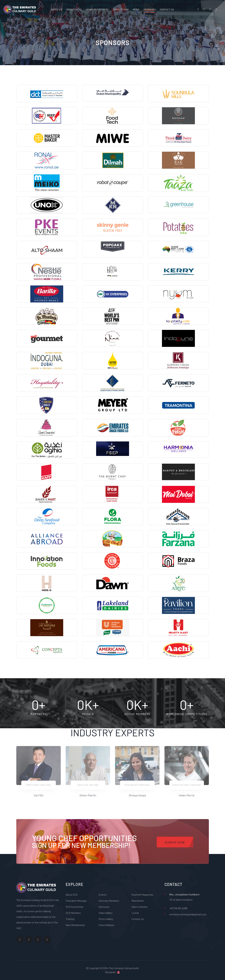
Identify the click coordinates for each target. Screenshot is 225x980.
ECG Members (73, 913)
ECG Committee (74, 907)
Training (70, 919)
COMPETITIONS (121, 9)
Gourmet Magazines (142, 895)
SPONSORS (150, 9)
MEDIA (136, 9)
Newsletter (138, 901)
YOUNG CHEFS (74, 9)
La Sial (135, 913)
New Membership (75, 925)
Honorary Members (109, 901)
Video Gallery (106, 913)
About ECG (72, 895)
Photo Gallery (106, 919)
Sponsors (104, 907)
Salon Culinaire (139, 907)
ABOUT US (57, 9)
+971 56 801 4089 (178, 908)
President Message (76, 901)
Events (103, 895)
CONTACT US (167, 9)
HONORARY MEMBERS (97, 9)
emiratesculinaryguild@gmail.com (188, 914)
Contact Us (138, 919)
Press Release (106, 925)
